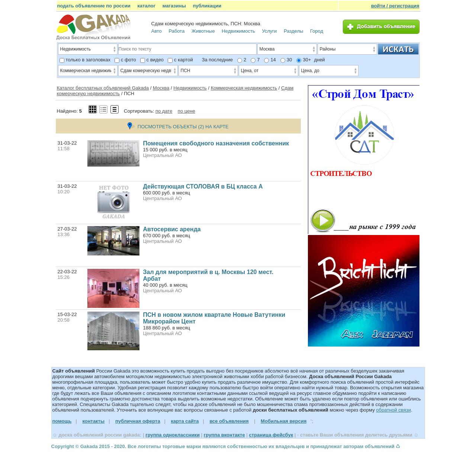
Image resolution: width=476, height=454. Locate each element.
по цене (186, 111)
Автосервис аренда (172, 229)
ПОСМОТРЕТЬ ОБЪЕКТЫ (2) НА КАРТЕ (178, 127)
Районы (348, 50)
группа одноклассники (173, 435)
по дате (164, 111)
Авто (157, 31)
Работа (176, 31)
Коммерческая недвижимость (244, 88)
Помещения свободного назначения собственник (216, 143)
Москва (161, 88)
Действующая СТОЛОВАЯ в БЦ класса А (203, 186)
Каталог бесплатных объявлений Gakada (103, 88)
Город (317, 31)
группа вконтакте (224, 435)
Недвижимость (238, 31)
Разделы (293, 31)
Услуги (269, 31)
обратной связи (393, 410)
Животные (203, 31)
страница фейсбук (271, 435)
